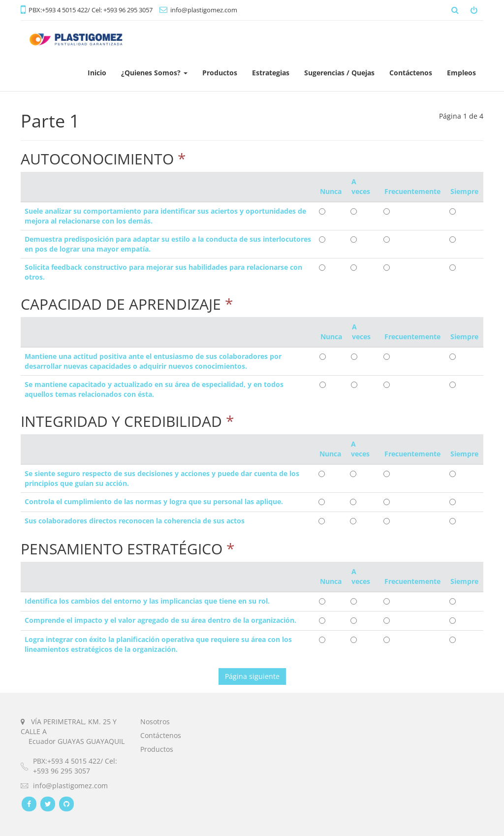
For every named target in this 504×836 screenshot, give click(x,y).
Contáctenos (161, 735)
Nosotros (155, 722)
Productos (157, 749)
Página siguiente (252, 676)
